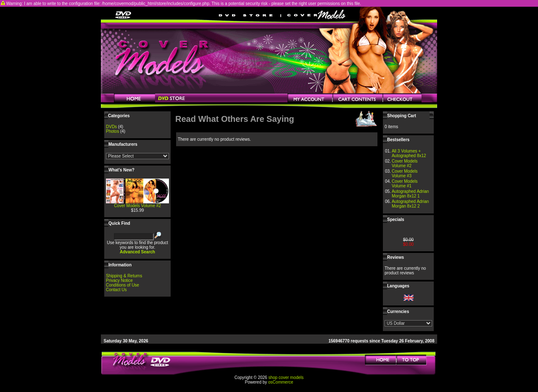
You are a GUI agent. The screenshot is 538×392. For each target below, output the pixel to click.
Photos (112, 131)
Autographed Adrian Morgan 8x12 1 (410, 194)
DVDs (111, 127)
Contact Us (116, 290)
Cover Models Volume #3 (405, 174)
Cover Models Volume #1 (405, 184)
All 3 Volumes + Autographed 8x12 (409, 153)
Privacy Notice (119, 280)
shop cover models (286, 378)
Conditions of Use (123, 285)
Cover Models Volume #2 (137, 206)
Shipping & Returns (124, 276)
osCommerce (281, 382)
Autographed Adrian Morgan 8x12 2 (410, 204)
